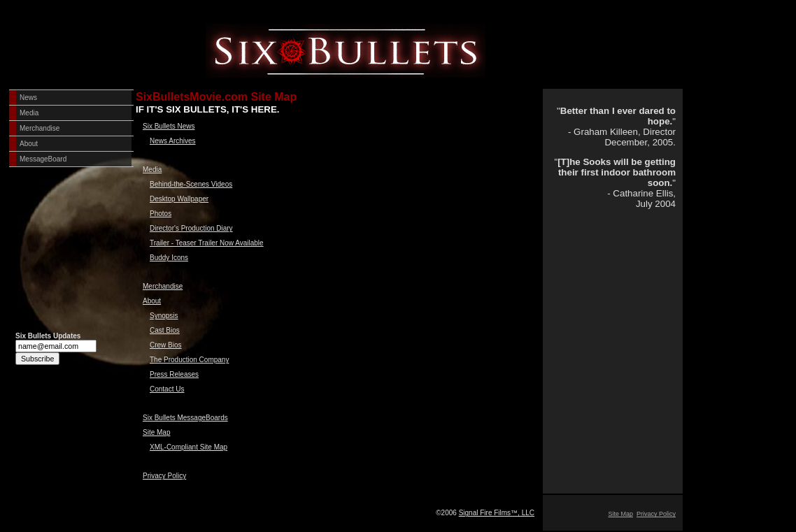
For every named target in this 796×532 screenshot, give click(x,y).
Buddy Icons (169, 258)
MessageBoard (43, 159)
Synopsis (164, 316)
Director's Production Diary (191, 228)
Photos (161, 214)
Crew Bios (166, 345)
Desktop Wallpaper (179, 199)
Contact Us (167, 389)
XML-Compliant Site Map (189, 447)
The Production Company (189, 360)
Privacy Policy (164, 476)
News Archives (173, 141)
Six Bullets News (169, 126)
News (28, 98)
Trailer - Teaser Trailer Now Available (207, 243)
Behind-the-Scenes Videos (191, 184)
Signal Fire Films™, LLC (497, 513)
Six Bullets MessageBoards (185, 418)
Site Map (156, 432)
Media (29, 113)
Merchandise (40, 128)
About (29, 144)
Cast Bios (165, 330)
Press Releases (174, 374)
